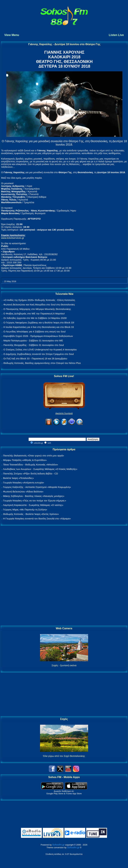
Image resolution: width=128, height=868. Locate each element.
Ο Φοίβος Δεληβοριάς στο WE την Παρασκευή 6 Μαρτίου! (34, 314)
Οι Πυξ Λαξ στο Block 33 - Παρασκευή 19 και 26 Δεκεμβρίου (35, 358)
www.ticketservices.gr (13, 238)
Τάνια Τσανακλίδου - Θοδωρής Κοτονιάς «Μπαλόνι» (31, 465)
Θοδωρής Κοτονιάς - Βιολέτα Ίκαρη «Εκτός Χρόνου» (31, 514)
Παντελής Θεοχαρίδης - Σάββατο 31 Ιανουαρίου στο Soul (34, 345)
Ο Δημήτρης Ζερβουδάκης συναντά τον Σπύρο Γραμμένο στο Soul (39, 354)
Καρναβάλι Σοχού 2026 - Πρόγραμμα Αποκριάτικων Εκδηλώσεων (38, 336)
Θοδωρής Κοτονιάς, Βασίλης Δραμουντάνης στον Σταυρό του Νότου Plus (42, 363)
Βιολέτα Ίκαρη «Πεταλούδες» (18, 478)
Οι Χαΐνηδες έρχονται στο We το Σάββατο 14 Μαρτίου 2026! (35, 318)
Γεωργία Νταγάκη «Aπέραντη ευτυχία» (24, 483)
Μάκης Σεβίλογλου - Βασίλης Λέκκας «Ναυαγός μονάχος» (34, 496)
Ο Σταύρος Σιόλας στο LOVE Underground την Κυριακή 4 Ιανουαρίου (40, 349)
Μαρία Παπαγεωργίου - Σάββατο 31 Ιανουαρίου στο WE (33, 341)
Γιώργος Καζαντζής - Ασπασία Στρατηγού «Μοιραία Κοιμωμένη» (37, 487)
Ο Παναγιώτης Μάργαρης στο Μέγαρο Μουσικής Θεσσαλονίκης (37, 309)
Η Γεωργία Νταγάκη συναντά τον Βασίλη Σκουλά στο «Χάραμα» (37, 519)
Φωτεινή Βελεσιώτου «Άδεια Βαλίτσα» (23, 492)
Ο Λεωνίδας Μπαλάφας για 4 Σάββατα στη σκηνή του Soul (34, 332)
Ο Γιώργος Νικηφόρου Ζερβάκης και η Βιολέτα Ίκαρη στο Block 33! (39, 323)
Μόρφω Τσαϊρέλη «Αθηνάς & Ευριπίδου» (25, 460)
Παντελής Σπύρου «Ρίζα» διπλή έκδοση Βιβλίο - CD (30, 474)
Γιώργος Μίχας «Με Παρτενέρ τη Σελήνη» (25, 510)
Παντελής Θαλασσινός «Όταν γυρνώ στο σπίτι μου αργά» (34, 456)
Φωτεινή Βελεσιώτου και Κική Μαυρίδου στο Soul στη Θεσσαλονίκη (39, 305)
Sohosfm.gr (58, 845)
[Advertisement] (64, 576)
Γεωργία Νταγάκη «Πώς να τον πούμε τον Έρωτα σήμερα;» (35, 501)
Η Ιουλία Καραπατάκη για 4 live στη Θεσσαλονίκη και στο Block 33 (39, 327)
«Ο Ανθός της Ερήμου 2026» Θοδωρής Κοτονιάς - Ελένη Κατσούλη (39, 300)
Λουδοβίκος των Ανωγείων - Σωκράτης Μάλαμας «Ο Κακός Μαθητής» (40, 469)
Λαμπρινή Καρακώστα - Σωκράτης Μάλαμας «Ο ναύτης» (33, 505)
